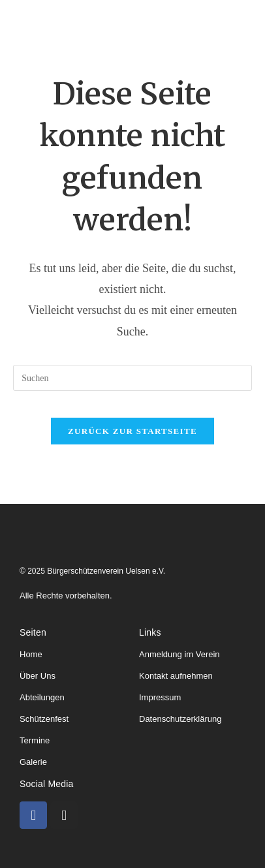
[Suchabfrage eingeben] (132, 378)
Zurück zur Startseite (132, 431)
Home (31, 654)
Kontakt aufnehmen (176, 676)
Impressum (160, 697)
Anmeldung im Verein (179, 654)
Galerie (33, 762)
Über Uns (38, 676)
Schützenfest (44, 719)
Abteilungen (42, 697)
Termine (35, 740)
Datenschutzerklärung (180, 719)
